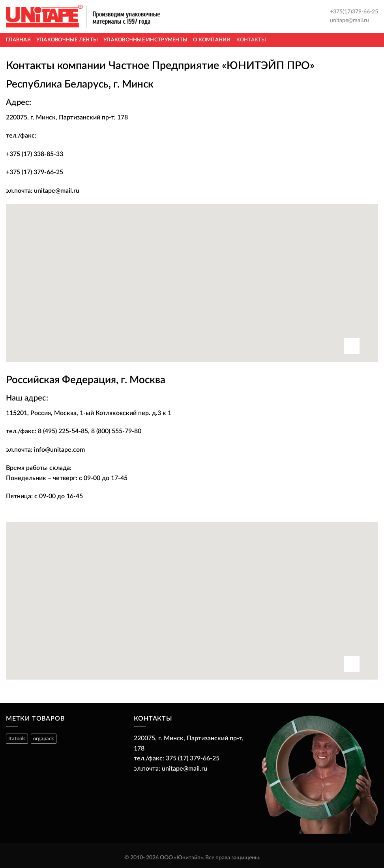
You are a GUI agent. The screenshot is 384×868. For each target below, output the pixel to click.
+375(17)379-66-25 (354, 12)
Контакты (251, 40)
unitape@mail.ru (349, 20)
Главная (18, 40)
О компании (212, 40)
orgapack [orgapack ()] (44, 739)
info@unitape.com (59, 450)
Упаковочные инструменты (145, 40)
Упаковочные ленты (67, 40)
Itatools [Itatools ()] (17, 739)
